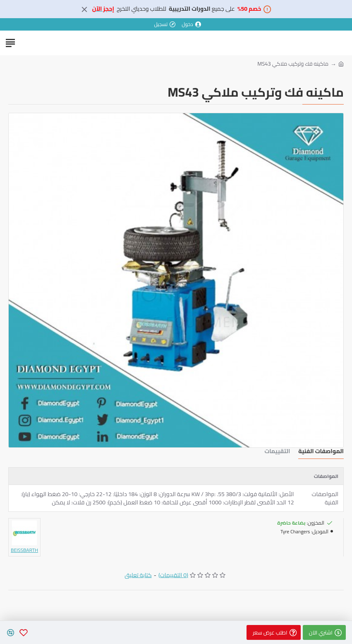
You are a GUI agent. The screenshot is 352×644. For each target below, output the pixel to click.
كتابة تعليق (138, 575)
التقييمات (277, 452)
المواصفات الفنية (321, 452)
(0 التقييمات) (173, 575)
